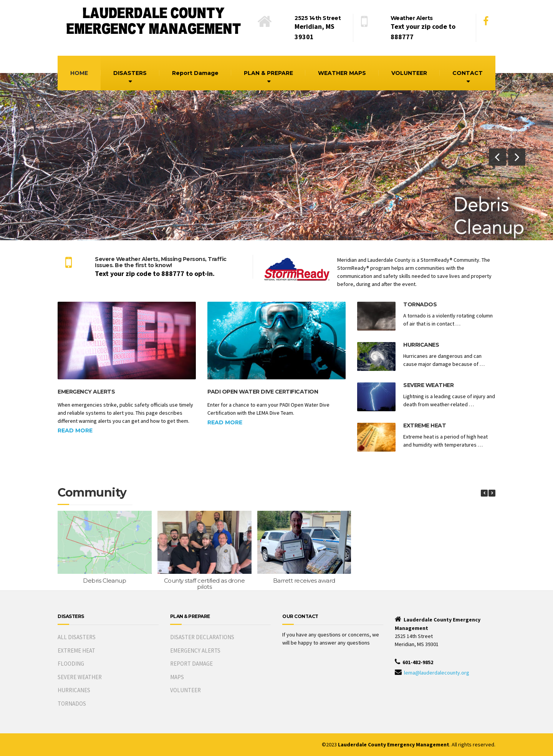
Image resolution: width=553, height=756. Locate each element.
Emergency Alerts (86, 392)
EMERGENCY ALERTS (195, 650)
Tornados (420, 304)
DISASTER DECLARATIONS (202, 637)
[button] (498, 157)
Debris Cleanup (104, 581)
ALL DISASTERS (77, 637)
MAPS (177, 677)
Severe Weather (428, 385)
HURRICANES (74, 690)
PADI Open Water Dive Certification (263, 392)
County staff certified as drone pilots (204, 584)
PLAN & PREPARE (268, 73)
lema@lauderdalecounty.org (437, 673)
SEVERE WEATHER (80, 677)
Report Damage (195, 73)
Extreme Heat (425, 425)
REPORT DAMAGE (191, 664)
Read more (75, 430)
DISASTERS (130, 73)
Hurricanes (421, 345)
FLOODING (71, 664)
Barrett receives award (304, 581)
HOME (79, 73)
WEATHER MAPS (342, 73)
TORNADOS (72, 704)
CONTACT (468, 73)
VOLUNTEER (409, 73)
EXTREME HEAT (76, 650)
